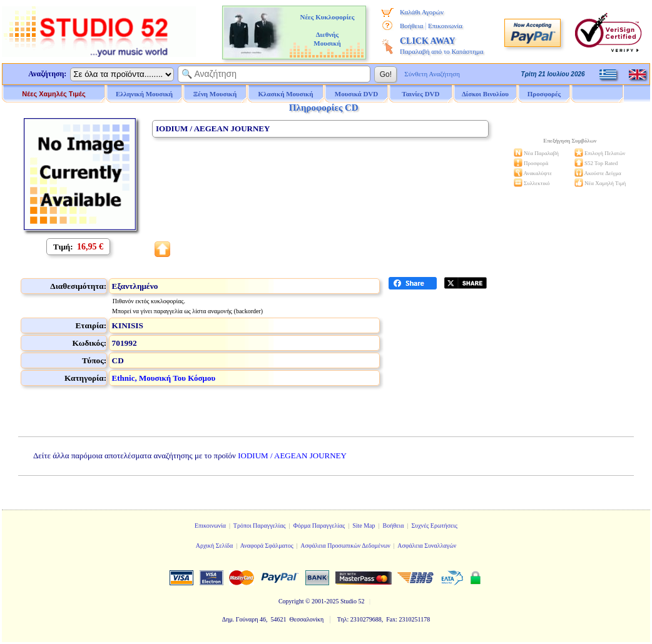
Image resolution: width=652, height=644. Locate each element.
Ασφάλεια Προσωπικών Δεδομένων (345, 546)
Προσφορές (544, 94)
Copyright (291, 601)
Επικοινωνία (445, 26)
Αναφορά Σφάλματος (267, 546)
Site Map (364, 526)
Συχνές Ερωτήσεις (434, 526)
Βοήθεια (411, 26)
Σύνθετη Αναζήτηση (432, 74)
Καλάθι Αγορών (422, 12)
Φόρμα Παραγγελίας (319, 526)
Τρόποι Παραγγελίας (260, 526)
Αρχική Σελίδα (215, 546)
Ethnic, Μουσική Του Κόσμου (164, 378)
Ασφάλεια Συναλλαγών (427, 546)
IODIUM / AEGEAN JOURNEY (292, 455)
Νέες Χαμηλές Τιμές (53, 94)
